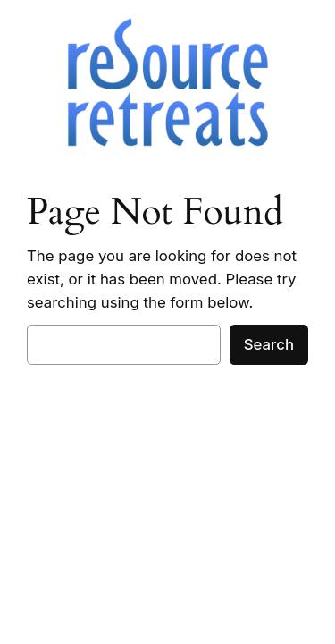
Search (269, 344)
